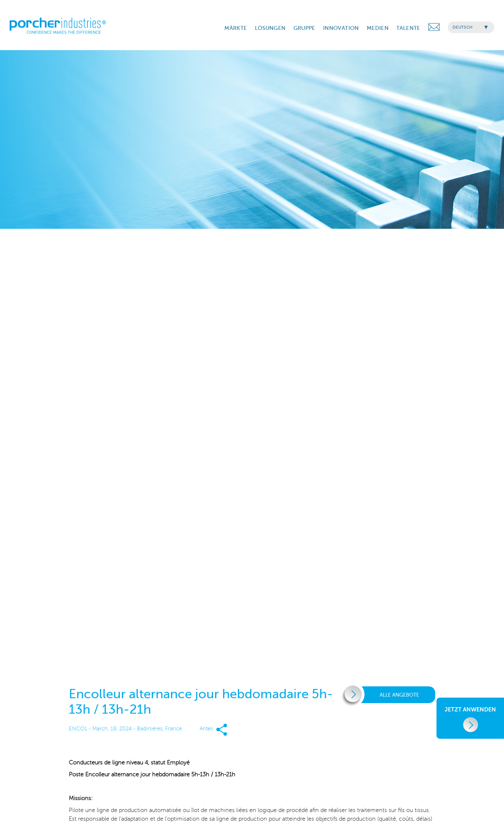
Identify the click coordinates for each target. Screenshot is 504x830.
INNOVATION (341, 28)
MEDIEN (378, 28)
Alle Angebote (387, 695)
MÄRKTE (236, 28)
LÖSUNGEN (270, 28)
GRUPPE (304, 28)
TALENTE (408, 28)
